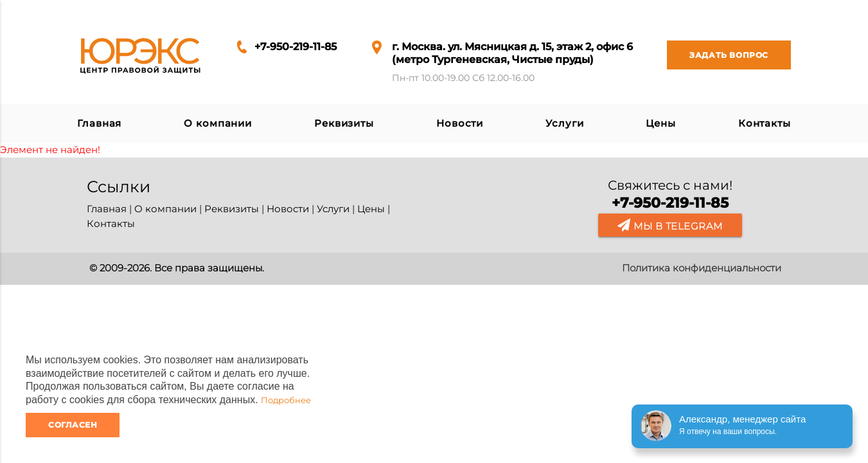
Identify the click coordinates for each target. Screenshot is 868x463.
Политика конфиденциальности (702, 268)
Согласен (73, 425)
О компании (218, 123)
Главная (99, 123)
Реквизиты (344, 123)
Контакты (765, 123)
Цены (661, 123)
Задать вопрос (718, 55)
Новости (460, 123)
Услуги (564, 123)
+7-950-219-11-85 (296, 47)
